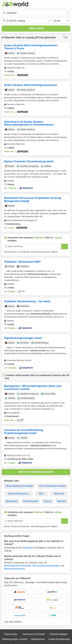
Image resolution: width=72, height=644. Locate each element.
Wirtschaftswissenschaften (53, 486)
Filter (65, 37)
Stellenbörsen (38, 639)
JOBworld (28, 548)
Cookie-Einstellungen (59, 639)
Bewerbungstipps (59, 634)
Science (48, 501)
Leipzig (30, 37)
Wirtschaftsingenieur (18, 494)
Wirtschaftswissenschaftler (19, 486)
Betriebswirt (12, 501)
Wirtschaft (59, 494)
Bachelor (62, 501)
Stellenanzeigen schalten (15, 639)
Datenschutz (11, 634)
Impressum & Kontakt (34, 634)
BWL (41, 494)
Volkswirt (9, 37)
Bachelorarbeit (31, 501)
